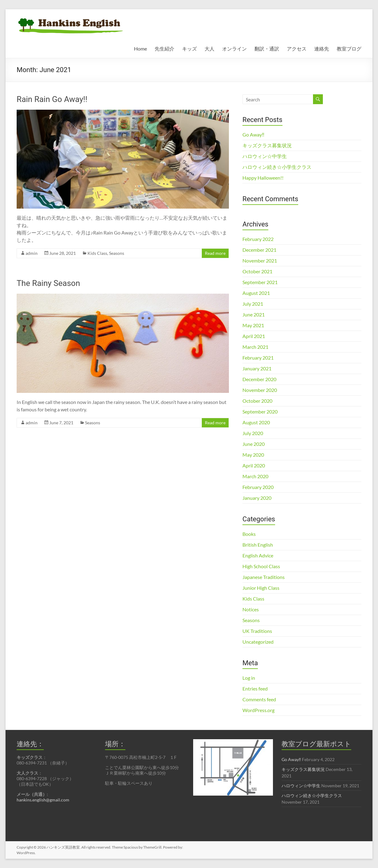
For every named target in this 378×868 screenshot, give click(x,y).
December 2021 (259, 250)
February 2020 (258, 487)
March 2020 (255, 476)
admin (32, 253)
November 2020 (260, 390)
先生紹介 (165, 49)
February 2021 (258, 358)
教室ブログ (349, 49)
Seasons (117, 253)
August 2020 (256, 422)
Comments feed (259, 699)
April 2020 (254, 465)
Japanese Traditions (264, 577)
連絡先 (322, 49)
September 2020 (260, 412)
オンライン (234, 49)
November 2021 (260, 261)
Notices (251, 609)
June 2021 (254, 314)
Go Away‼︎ (253, 134)
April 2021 (254, 336)
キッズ (189, 49)
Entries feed (255, 689)
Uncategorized (258, 642)
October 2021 (257, 271)
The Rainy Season (48, 283)
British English (258, 545)
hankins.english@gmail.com (43, 800)
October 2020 (257, 401)
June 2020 (254, 444)
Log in (249, 678)
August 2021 (256, 293)
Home (140, 49)
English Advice (258, 555)
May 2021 (253, 325)
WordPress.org (258, 710)
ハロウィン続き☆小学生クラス (277, 167)
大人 (209, 49)
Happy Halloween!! (263, 178)
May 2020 (253, 455)
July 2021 (253, 304)
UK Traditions (257, 631)
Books (249, 534)
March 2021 (255, 347)
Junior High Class (261, 588)
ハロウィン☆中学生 (265, 156)
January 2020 (257, 498)
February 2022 (258, 239)
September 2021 (260, 282)
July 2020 (253, 433)
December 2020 (259, 379)
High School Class (261, 566)
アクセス (297, 49)
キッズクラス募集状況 (267, 145)
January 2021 (257, 368)
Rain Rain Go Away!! (52, 99)
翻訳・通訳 (267, 49)
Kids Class (97, 253)
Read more (215, 253)
